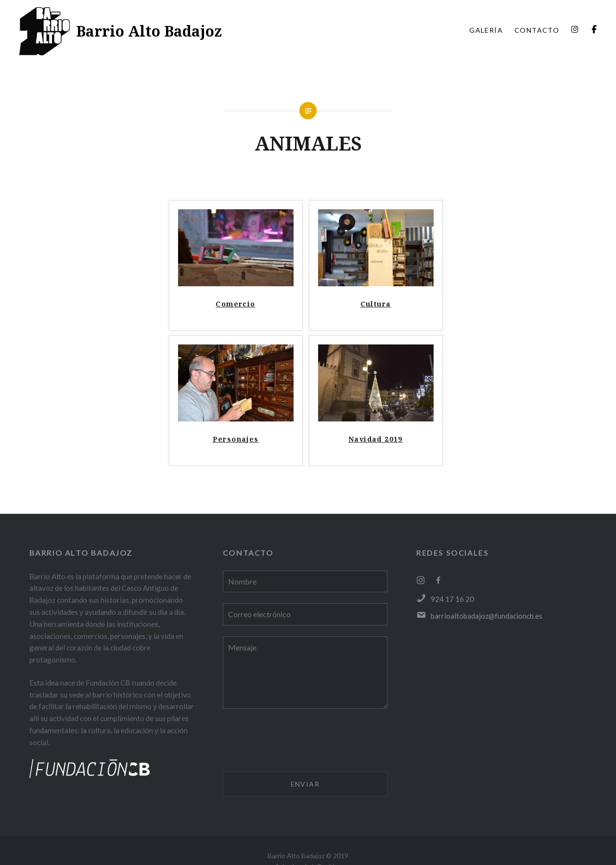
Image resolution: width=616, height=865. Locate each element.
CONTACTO (537, 30)
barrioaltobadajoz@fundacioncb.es (479, 616)
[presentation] (296, 742)
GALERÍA (486, 30)
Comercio (235, 304)
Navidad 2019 (376, 439)
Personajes (236, 439)
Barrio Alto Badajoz (149, 31)
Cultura (376, 304)
